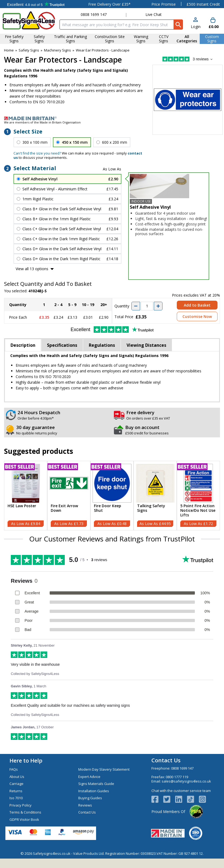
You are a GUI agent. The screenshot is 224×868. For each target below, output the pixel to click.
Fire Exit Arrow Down (64, 508)
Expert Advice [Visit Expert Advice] (89, 777)
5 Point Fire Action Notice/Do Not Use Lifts (198, 510)
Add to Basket (197, 305)
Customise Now (197, 316)
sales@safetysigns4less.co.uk (186, 781)
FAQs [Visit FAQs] (14, 769)
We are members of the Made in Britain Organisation (42, 122)
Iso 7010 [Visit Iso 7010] (16, 798)
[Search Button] (178, 25)
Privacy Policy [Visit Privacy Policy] (21, 805)
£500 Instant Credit (203, 4)
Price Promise (164, 4)
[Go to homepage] (29, 21)
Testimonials (36, 4)
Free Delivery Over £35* (109, 4)
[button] (196, 23)
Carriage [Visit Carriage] (16, 784)
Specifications (62, 345)
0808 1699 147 (94, 14)
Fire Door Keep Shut (108, 508)
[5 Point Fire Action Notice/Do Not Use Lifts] (198, 496)
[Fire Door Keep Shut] (112, 496)
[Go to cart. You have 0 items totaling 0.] (213, 23)
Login (196, 27)
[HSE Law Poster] (26, 496)
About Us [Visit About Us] (17, 777)
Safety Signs (29, 50)
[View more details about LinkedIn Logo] (181, 799)
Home (9, 50)
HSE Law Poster (22, 506)
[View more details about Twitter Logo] (169, 799)
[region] (26, 483)
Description (23, 345)
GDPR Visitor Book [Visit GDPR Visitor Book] (24, 819)
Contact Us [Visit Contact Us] (87, 812)
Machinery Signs (57, 50)
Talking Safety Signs (151, 508)
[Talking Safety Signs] (155, 496)
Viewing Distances (146, 345)
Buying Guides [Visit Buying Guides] (90, 798)
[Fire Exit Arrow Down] (69, 496)
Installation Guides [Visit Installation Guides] (94, 791)
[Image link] (112, 118)
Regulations (102, 345)
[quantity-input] (147, 306)
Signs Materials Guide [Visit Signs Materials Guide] (96, 784)
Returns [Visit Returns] (16, 791)
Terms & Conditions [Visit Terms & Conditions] (25, 812)
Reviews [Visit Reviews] (85, 805)
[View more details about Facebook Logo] (157, 799)
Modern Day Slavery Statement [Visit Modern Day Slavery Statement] (104, 769)
